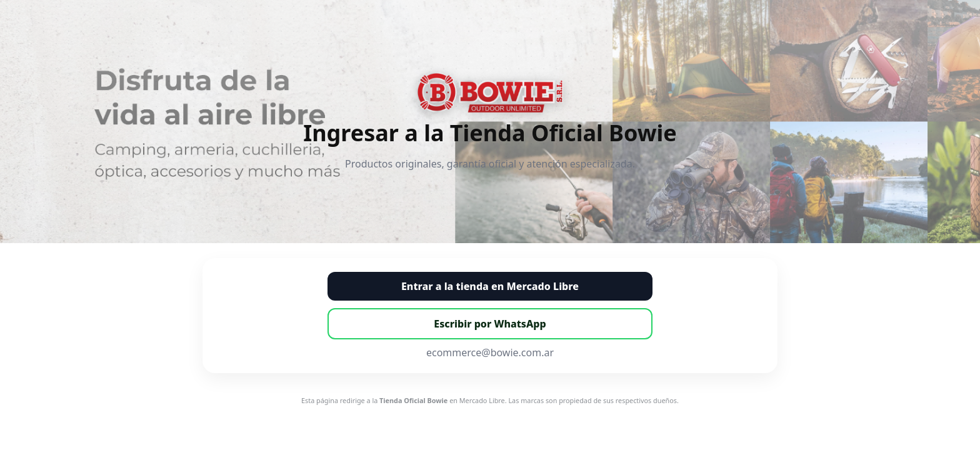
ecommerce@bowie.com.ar (490, 352)
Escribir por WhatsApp (490, 324)
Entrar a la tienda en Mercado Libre (490, 286)
